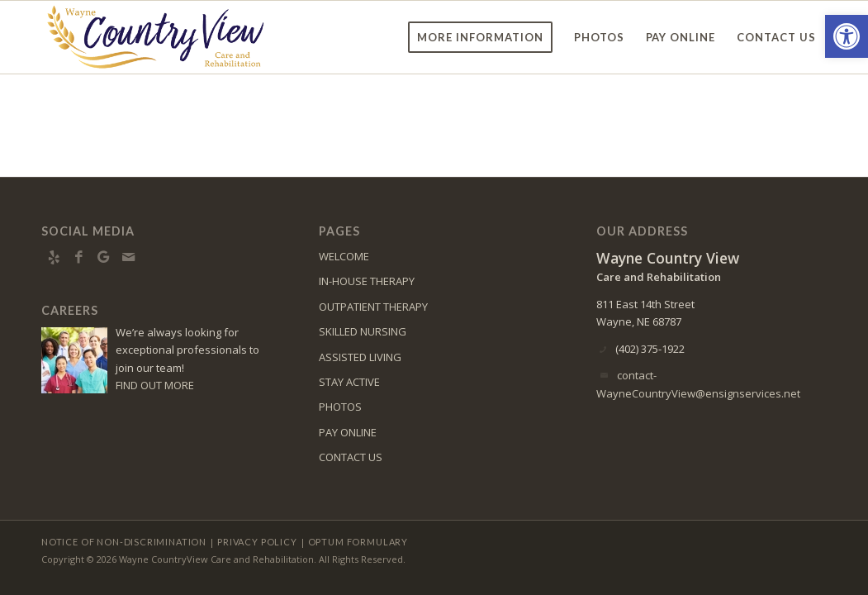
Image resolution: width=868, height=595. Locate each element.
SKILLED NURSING (363, 331)
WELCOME (344, 256)
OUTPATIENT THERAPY (373, 307)
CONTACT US (351, 457)
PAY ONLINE (348, 432)
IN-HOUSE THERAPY (367, 281)
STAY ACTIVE (349, 382)
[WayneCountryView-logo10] (155, 37)
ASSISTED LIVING (360, 357)
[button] (847, 36)
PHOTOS (340, 407)
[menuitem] (480, 37)
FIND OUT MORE (155, 385)
